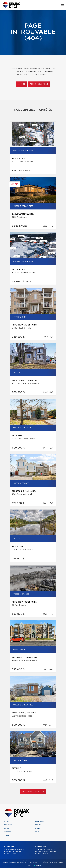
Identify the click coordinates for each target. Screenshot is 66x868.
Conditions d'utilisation (37, 863)
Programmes (40, 821)
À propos (7, 832)
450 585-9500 (13, 854)
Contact (38, 832)
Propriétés (8, 825)
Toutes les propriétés (33, 791)
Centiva (37, 865)
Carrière (38, 825)
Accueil (22, 84)
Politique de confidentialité (19, 863)
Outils (6, 836)
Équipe (6, 829)
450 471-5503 (43, 854)
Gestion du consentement (54, 863)
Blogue (38, 829)
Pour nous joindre (39, 84)
